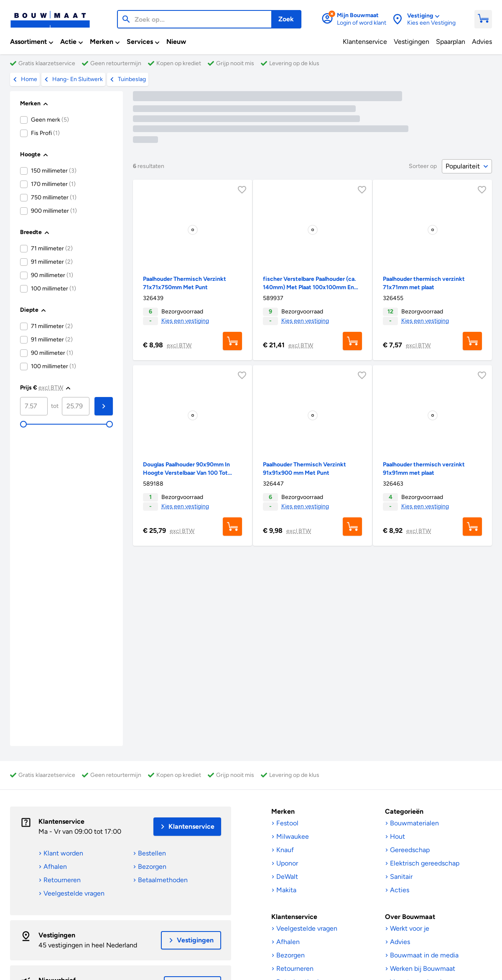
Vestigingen (57, 935)
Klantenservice (61, 821)
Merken (283, 811)
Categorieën (404, 811)
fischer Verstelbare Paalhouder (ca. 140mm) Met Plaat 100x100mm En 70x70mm (309, 287)
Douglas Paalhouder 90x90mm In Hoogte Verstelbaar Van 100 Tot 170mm (186, 473)
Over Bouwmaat (410, 917)
